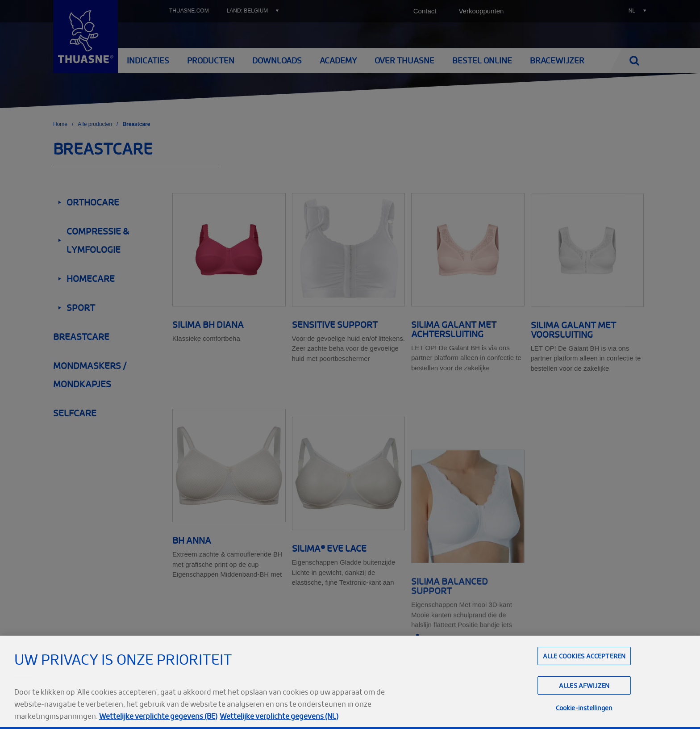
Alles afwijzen (584, 704)
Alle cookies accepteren (584, 674)
